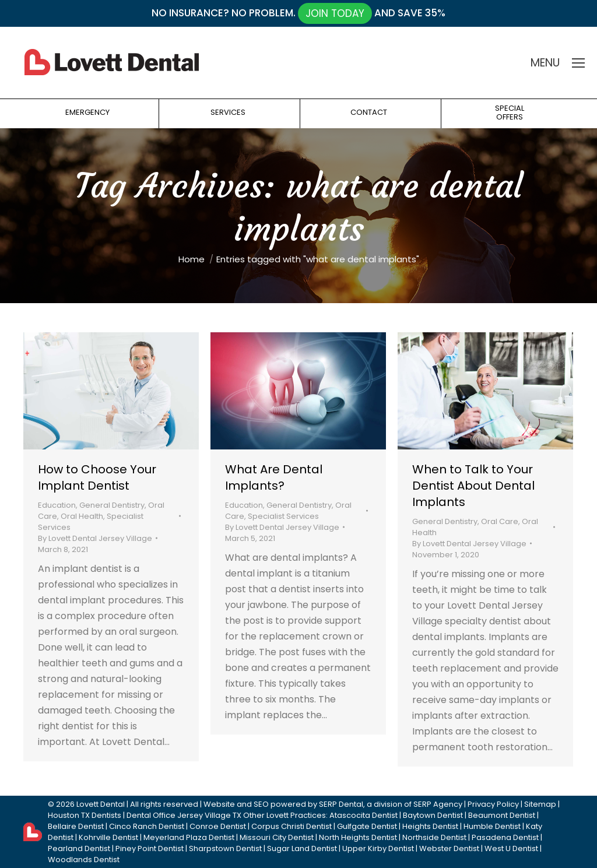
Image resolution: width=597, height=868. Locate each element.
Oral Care (500, 521)
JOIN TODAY (335, 13)
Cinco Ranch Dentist (147, 826)
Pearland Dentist (79, 848)
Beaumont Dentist (502, 815)
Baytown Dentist (433, 815)
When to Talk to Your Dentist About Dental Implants (473, 486)
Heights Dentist (430, 826)
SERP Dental (341, 804)
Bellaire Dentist (76, 826)
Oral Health (82, 516)
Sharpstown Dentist (225, 848)
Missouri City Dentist (277, 837)
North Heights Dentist (358, 837)
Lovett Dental (101, 804)
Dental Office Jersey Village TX (184, 815)
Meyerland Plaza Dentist (189, 837)
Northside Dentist (434, 837)
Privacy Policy (493, 804)
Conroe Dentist (218, 826)
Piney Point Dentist (150, 848)
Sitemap (540, 804)
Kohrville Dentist (108, 837)
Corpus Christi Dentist (292, 826)
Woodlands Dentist (84, 860)
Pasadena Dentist (505, 837)
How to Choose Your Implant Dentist (97, 477)
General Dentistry (112, 505)
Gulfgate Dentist (367, 826)
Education (57, 505)
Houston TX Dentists (85, 815)
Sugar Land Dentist (302, 848)
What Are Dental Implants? (274, 477)
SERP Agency (438, 804)
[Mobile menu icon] (578, 63)
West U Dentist (511, 848)
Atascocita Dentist (364, 815)
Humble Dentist (492, 826)
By (95, 538)
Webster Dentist (449, 848)
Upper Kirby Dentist (378, 848)
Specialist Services (283, 516)
